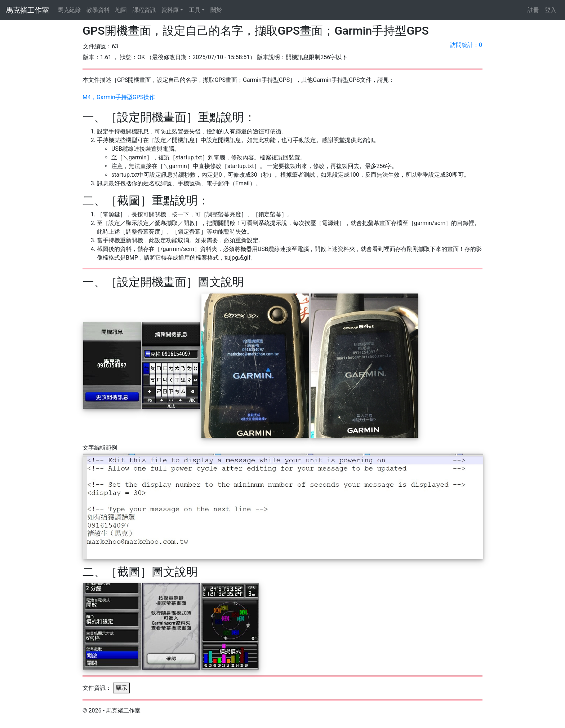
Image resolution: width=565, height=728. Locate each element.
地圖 (121, 10)
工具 (195, 10)
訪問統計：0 (466, 45)
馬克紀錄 (69, 10)
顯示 (121, 688)
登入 (551, 10)
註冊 (533, 10)
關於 (216, 10)
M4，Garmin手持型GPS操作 (119, 97)
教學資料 (98, 10)
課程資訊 (144, 10)
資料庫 (170, 10)
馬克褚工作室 (27, 10)
